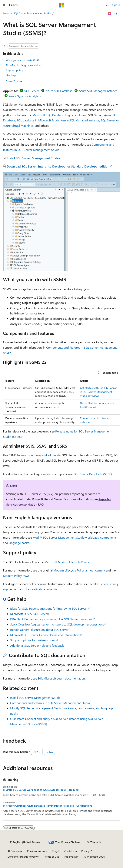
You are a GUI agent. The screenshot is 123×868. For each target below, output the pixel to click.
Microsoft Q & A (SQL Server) (30, 614)
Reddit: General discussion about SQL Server (39, 630)
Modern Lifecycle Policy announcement (79, 570)
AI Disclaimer (15, 851)
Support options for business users (33, 640)
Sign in (116, 5)
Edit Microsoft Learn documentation (61, 678)
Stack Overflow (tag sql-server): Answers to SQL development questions (57, 624)
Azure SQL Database (59, 91)
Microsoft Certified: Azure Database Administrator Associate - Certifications (48, 806)
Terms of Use (52, 857)
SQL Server (32, 91)
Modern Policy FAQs (16, 576)
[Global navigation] (4, 5)
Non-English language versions (24, 65)
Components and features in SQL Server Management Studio (50, 703)
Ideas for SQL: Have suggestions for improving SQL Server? (49, 608)
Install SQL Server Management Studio (33, 158)
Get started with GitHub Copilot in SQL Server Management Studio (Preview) (98, 392)
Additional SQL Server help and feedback (37, 645)
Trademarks (70, 857)
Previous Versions (37, 851)
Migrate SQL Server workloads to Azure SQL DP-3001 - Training (41, 790)
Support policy (15, 70)
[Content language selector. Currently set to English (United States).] (25, 842)
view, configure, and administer (41, 455)
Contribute (71, 851)
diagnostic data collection (42, 589)
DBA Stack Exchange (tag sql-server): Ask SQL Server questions (51, 619)
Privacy (85, 851)
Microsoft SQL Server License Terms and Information (45, 635)
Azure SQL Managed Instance (98, 91)
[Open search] (107, 5)
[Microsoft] (61, 5)
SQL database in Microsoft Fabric (38, 120)
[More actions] (117, 14)
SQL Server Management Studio (32, 13)
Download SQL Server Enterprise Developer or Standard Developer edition (58, 166)
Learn (6, 13)
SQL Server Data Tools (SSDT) (93, 474)
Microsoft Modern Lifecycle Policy (67, 562)
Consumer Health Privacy (22, 857)
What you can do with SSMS (23, 60)
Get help (11, 75)
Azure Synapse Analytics (25, 96)
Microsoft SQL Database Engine (53, 115)
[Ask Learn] (110, 14)
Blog (54, 851)
